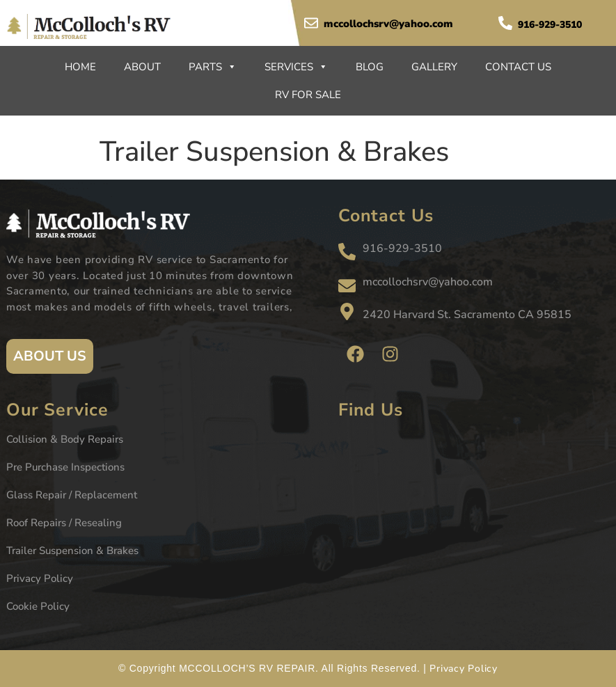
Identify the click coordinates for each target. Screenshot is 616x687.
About (142, 67)
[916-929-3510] (505, 23)
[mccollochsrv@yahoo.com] (311, 23)
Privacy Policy (40, 578)
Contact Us (518, 67)
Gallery (434, 67)
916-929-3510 (550, 25)
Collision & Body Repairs (65, 439)
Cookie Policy (38, 606)
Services (296, 67)
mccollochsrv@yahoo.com (388, 24)
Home (80, 67)
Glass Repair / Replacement (72, 495)
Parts (213, 67)
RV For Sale (308, 95)
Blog (370, 67)
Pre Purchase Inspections (65, 467)
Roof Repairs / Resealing (64, 523)
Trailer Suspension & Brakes (72, 551)
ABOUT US (50, 356)
